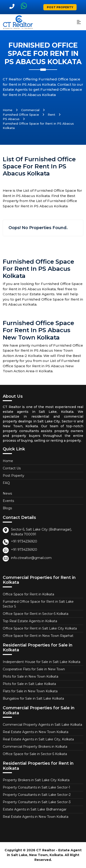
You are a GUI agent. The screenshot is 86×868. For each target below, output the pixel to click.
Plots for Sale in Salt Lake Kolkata (29, 684)
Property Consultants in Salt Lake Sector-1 (36, 787)
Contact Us (12, 468)
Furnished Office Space (21, 115)
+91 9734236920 (24, 541)
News (7, 493)
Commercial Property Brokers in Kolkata (35, 747)
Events (8, 501)
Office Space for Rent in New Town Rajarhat (38, 636)
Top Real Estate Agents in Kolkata (30, 621)
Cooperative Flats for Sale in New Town (34, 669)
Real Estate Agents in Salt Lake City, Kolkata (38, 739)
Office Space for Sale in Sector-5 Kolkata (35, 754)
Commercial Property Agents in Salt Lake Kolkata (42, 725)
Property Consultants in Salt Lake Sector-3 (37, 802)
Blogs (7, 508)
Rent (51, 115)
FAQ (6, 483)
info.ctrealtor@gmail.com (31, 558)
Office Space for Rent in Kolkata (28, 594)
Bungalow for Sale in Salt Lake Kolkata (33, 698)
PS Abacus (11, 119)
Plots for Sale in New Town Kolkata (31, 676)
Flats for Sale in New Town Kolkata (30, 691)
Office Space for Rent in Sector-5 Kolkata (36, 614)
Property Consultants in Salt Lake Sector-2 (37, 795)
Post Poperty (14, 476)
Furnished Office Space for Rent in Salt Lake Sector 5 (38, 604)
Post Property (60, 7)
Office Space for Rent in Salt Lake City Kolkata (40, 628)
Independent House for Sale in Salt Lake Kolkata (42, 662)
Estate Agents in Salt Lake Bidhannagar (35, 809)
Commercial (30, 110)
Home (8, 110)
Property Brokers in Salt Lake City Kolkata (36, 780)
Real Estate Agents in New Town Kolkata (36, 732)
